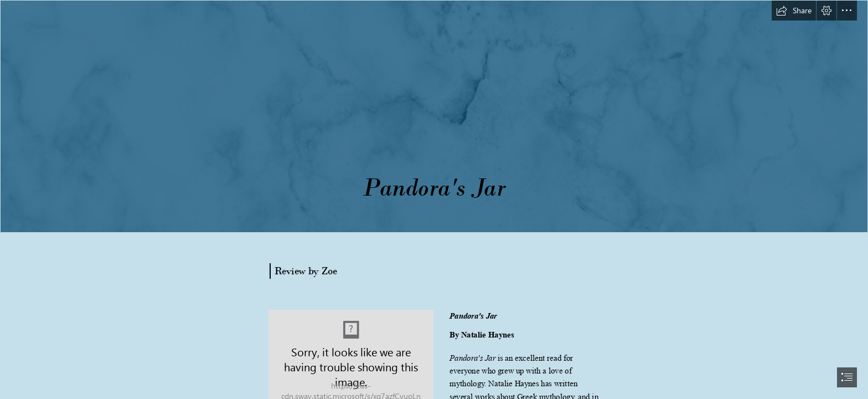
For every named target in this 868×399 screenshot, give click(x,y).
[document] (434, 199)
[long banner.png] (434, 116)
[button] (794, 11)
